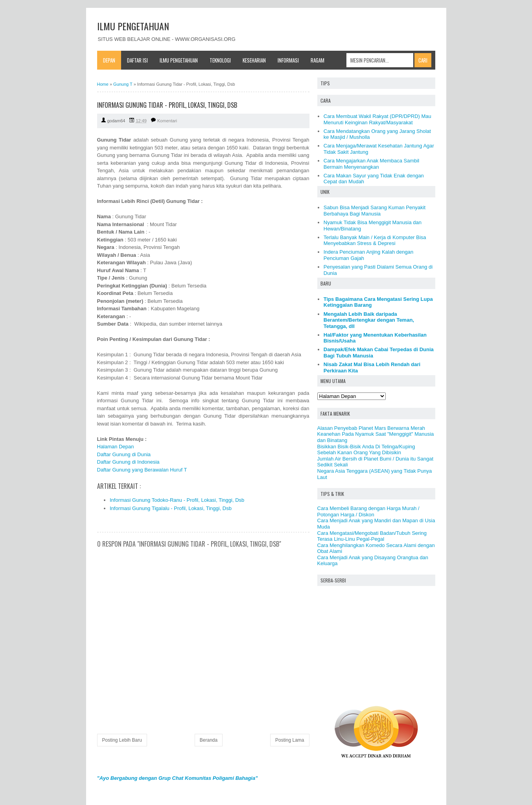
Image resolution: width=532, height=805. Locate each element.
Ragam (318, 60)
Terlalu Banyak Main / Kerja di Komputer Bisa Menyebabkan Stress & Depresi (375, 240)
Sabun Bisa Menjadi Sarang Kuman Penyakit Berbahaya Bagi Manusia (375, 211)
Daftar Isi (137, 60)
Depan (109, 60)
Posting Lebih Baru (122, 740)
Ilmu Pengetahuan (179, 60)
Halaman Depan (116, 447)
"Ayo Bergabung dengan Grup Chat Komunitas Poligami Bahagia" (178, 778)
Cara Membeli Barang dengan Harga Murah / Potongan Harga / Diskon (368, 511)
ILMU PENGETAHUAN (133, 26)
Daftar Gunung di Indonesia (128, 462)
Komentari (167, 121)
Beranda (209, 740)
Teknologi (220, 60)
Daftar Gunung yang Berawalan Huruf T (142, 470)
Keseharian (254, 60)
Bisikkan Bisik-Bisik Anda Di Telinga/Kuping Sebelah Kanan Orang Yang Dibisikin (366, 450)
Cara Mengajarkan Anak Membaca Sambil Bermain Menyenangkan (372, 164)
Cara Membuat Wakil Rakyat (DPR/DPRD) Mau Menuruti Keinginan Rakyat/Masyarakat (377, 119)
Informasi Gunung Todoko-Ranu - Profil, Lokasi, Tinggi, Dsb (177, 500)
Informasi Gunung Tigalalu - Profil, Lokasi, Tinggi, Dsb (171, 508)
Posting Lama (290, 740)
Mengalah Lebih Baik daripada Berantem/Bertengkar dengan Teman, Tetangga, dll (369, 320)
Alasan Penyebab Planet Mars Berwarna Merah (371, 428)
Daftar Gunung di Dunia (124, 454)
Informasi (288, 60)
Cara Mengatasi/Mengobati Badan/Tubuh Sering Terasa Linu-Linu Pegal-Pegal (372, 536)
